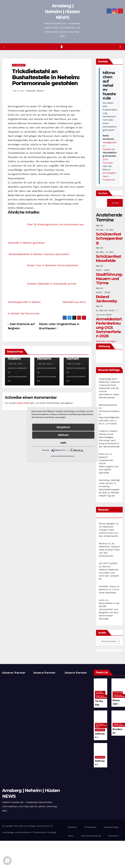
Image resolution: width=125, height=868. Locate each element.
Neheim (40, 91)
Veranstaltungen (111, 827)
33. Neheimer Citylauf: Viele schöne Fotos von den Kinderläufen (109, 550)
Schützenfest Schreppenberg (109, 238)
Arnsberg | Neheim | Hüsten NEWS (62, 12)
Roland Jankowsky (106, 299)
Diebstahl (31, 91)
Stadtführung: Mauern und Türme (109, 279)
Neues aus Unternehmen (101, 697)
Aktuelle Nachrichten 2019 (101, 725)
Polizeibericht (19, 65)
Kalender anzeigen (106, 341)
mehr (63, 443)
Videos (71, 836)
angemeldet (23, 403)
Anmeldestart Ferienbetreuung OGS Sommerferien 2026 (109, 327)
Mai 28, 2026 (16, 364)
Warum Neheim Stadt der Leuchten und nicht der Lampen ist (109, 573)
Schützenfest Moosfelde (109, 258)
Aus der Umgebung (100, 693)
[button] (120, 47)
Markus (103, 543)
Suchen (103, 193)
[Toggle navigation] (62, 47)
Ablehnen (63, 435)
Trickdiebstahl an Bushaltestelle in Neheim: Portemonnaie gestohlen (46, 77)
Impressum (113, 836)
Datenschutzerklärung (91, 836)
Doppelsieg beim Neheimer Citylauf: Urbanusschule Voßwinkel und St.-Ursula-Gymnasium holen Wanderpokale (109, 388)
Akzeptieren (63, 427)
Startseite (72, 827)
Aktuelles (118, 693)
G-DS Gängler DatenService (36, 826)
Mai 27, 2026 (74, 364)
